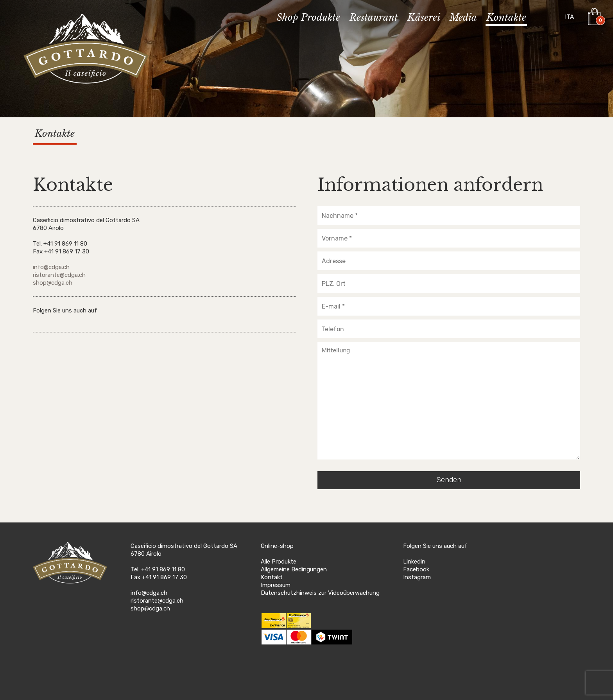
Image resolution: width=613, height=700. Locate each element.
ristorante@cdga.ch (59, 275)
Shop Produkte (308, 18)
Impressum (276, 585)
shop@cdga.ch (53, 283)
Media (463, 18)
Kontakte (506, 18)
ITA (569, 17)
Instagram (417, 577)
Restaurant (374, 18)
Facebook (416, 569)
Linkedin (414, 562)
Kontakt (272, 577)
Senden (449, 480)
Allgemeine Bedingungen (294, 569)
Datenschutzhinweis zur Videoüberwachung (320, 593)
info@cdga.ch (51, 267)
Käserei (424, 18)
